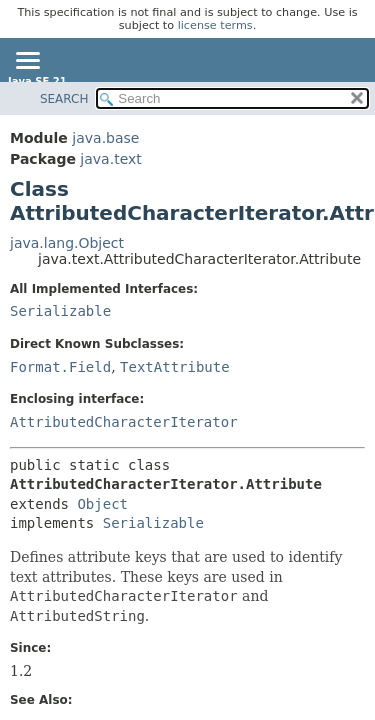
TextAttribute (175, 367)
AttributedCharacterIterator (124, 422)
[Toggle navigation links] (27, 62)
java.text (110, 159)
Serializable (60, 311)
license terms (215, 25)
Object (102, 504)
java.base (105, 138)
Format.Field (60, 367)
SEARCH (64, 99)
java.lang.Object (67, 243)
